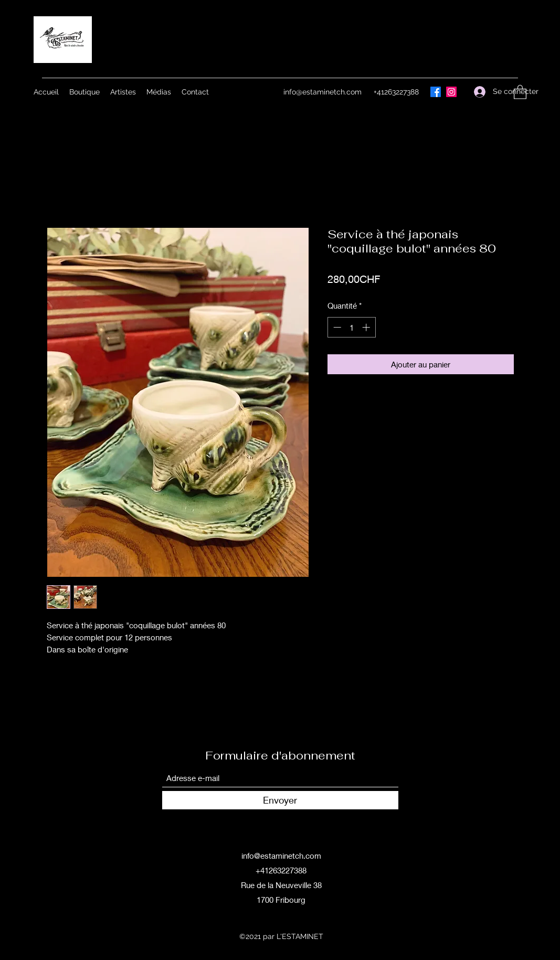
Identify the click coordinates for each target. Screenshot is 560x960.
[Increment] (367, 327)
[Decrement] (336, 327)
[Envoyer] (280, 800)
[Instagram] (451, 92)
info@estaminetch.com (323, 92)
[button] (520, 92)
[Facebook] (436, 92)
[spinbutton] (351, 327)
